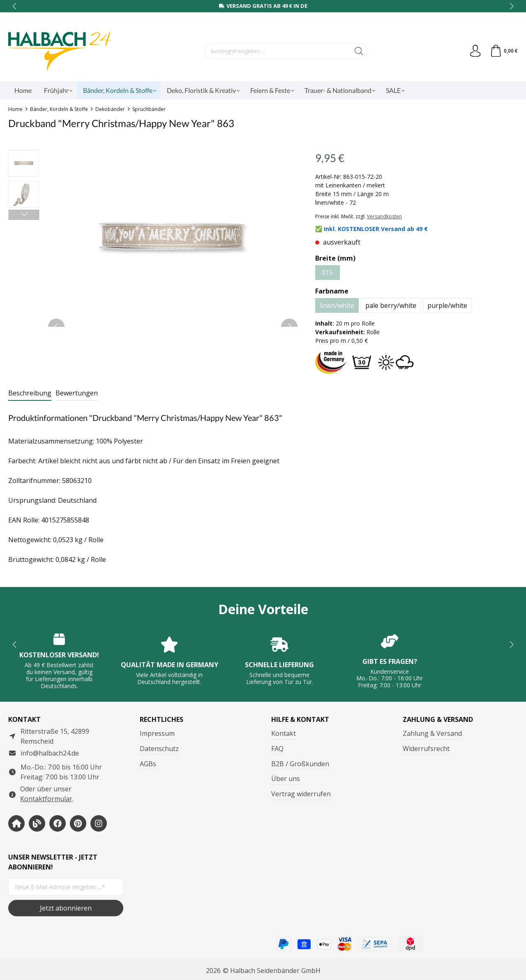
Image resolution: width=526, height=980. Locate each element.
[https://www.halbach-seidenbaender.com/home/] (16, 823)
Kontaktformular (46, 799)
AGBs (148, 764)
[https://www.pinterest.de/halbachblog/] (78, 823)
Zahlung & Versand (432, 733)
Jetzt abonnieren (66, 908)
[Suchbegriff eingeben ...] (277, 51)
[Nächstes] (24, 215)
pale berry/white (391, 305)
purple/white (447, 305)
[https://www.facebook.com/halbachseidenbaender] (58, 823)
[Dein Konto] (475, 51)
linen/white (337, 305)
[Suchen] (359, 51)
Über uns (286, 779)
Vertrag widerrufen (301, 794)
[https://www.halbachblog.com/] (37, 823)
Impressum (157, 733)
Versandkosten (384, 216)
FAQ (277, 749)
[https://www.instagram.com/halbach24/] (99, 823)
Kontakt (284, 733)
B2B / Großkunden (300, 764)
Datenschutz (159, 749)
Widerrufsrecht (426, 749)
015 (327, 273)
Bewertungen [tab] (77, 393)
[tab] (30, 393)
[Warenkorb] (504, 51)
